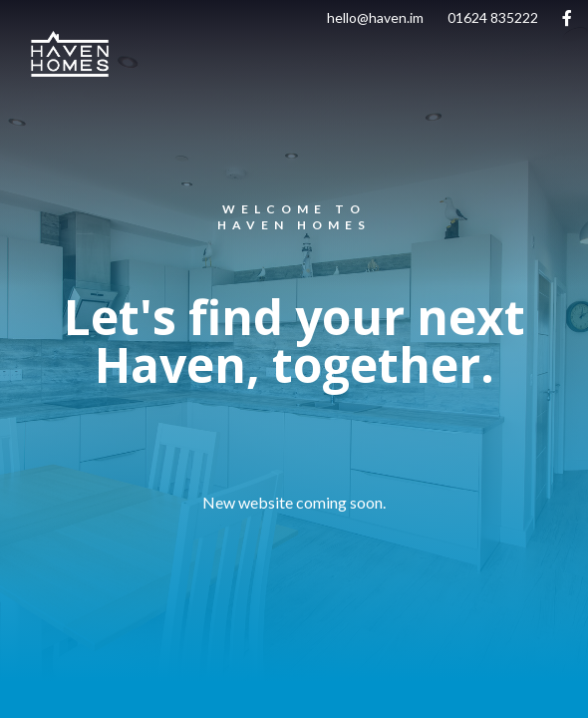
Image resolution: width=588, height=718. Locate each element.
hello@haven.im (375, 17)
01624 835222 (493, 17)
